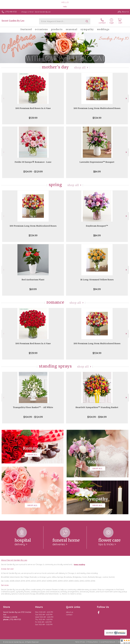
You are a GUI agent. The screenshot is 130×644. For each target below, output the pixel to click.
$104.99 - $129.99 (33, 172)
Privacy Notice (93, 642)
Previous (3, 98)
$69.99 (33, 289)
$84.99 (97, 172)
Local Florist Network (108, 642)
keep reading (79, 564)
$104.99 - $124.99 (33, 417)
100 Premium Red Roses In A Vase (33, 108)
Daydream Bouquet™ (97, 226)
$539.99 (33, 118)
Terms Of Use (80, 642)
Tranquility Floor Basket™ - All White (33, 407)
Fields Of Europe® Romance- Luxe (33, 162)
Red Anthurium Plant (33, 280)
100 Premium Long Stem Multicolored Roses (97, 108)
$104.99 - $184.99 (97, 417)
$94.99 (97, 289)
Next (127, 98)
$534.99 (97, 118)
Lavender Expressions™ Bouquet (97, 162)
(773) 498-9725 (11, 12)
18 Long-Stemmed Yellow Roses (97, 280)
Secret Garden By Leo (13, 21)
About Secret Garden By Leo (14, 560)
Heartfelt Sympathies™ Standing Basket (97, 407)
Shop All (80, 68)
